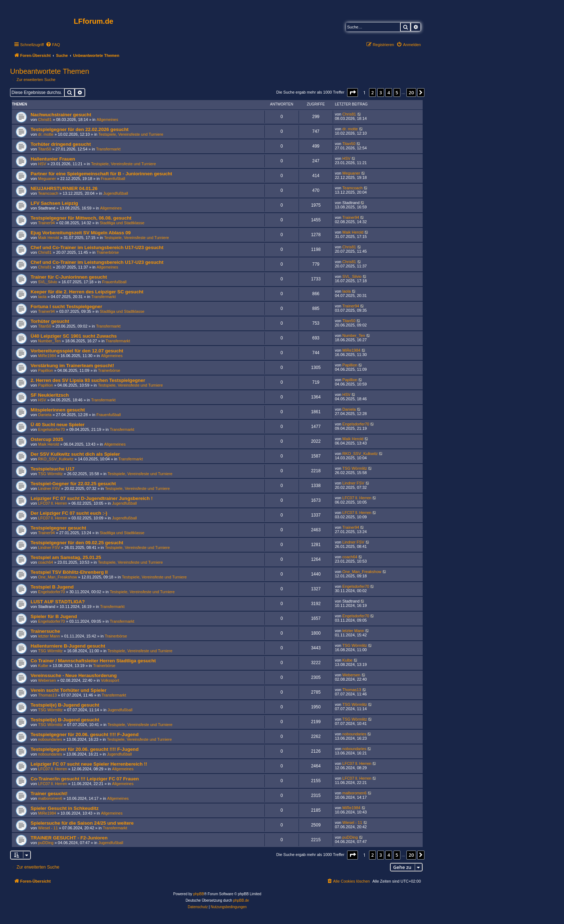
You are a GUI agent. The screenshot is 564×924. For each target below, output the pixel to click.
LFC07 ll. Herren (53, 503)
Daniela (45, 415)
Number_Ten (49, 341)
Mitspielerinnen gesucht (58, 410)
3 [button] (381, 93)
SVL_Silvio (48, 282)
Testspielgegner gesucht (58, 528)
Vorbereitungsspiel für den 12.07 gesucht (77, 351)
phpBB (199, 894)
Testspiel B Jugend (52, 587)
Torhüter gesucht (50, 321)
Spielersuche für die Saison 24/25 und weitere (82, 823)
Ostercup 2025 (47, 439)
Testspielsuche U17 (53, 469)
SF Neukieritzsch (50, 395)
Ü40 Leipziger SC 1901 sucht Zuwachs (74, 336)
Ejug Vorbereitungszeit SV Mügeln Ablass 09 (81, 233)
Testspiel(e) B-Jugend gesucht (65, 705)
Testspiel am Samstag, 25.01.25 (66, 557)
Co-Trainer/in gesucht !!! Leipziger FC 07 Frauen (85, 779)
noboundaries (50, 739)
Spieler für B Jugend (54, 616)
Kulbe (43, 666)
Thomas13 (47, 695)
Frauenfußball (113, 179)
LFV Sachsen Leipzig (54, 203)
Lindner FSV (49, 488)
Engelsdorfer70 (52, 429)
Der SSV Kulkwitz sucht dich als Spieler (75, 454)
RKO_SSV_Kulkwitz (56, 459)
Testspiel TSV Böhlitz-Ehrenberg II (69, 572)
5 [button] (397, 93)
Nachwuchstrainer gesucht (61, 115)
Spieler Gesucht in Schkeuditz (65, 808)
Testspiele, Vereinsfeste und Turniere (131, 134)
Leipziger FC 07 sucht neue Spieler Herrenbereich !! (89, 764)
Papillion (46, 370)
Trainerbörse (108, 252)
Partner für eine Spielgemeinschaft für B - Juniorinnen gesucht (101, 174)
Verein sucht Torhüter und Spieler (69, 690)
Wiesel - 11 (48, 828)
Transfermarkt (108, 149)
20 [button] (411, 93)
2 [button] (372, 93)
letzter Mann (49, 636)
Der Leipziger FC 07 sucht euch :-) (69, 513)
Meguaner (47, 179)
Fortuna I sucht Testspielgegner (66, 307)
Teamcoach (48, 193)
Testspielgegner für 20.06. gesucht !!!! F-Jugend (85, 734)
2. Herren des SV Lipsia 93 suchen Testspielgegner (88, 380)
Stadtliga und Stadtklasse (122, 223)
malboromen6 (50, 798)
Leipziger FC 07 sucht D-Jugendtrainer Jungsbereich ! (92, 498)
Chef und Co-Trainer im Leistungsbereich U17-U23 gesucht (97, 247)
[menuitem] (53, 45)
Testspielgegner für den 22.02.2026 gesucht (79, 129)
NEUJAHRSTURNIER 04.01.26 (64, 188)
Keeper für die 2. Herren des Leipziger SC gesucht (87, 292)
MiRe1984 (47, 356)
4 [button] (389, 93)
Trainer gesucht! (49, 794)
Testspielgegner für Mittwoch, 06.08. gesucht (81, 218)
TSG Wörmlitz (50, 474)
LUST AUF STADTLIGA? (58, 602)
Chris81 (45, 120)
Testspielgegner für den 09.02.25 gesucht (77, 543)
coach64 (46, 562)
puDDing (46, 843)
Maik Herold (49, 238)
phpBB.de (241, 900)
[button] (352, 93)
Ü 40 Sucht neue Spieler (58, 425)
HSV (42, 164)
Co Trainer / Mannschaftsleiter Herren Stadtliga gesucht (93, 661)
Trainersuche (45, 631)
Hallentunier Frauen (53, 159)
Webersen (47, 680)
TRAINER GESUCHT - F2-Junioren (69, 838)
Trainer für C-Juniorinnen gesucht (69, 277)
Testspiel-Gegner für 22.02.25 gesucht (73, 484)
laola (42, 297)
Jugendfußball (116, 193)
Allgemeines (108, 120)
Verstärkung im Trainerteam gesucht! (72, 366)
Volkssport (110, 680)
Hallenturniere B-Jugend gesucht (68, 646)
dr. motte (46, 134)
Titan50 (45, 149)
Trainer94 (47, 223)
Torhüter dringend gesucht (61, 144)
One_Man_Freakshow (58, 577)
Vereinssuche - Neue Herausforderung (74, 675)
